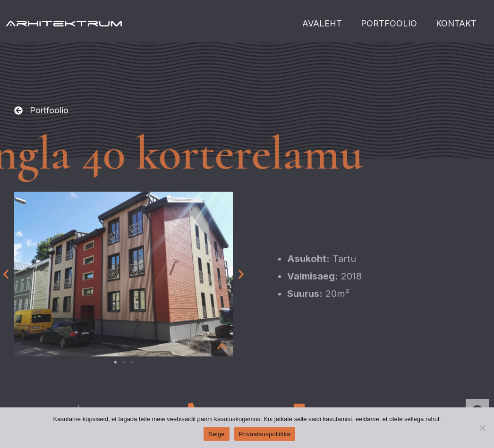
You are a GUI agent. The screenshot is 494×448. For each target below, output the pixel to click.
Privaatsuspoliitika (265, 434)
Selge (217, 434)
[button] (41, 111)
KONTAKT (456, 23)
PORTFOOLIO (389, 23)
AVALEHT (322, 23)
